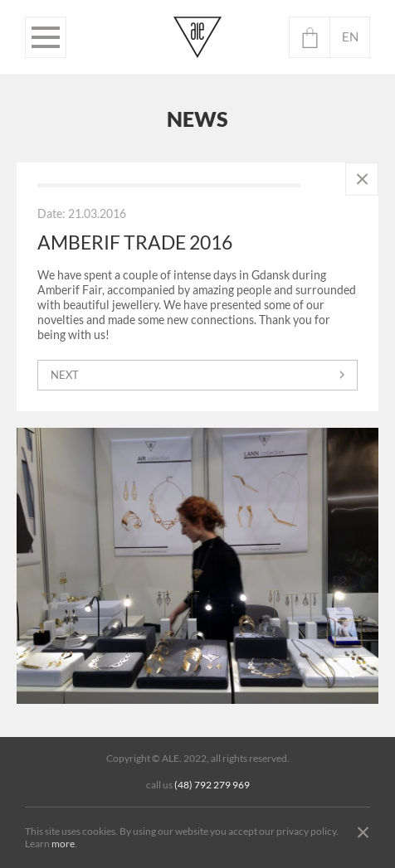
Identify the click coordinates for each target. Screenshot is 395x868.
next (65, 375)
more (63, 844)
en (350, 37)
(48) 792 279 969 (212, 785)
